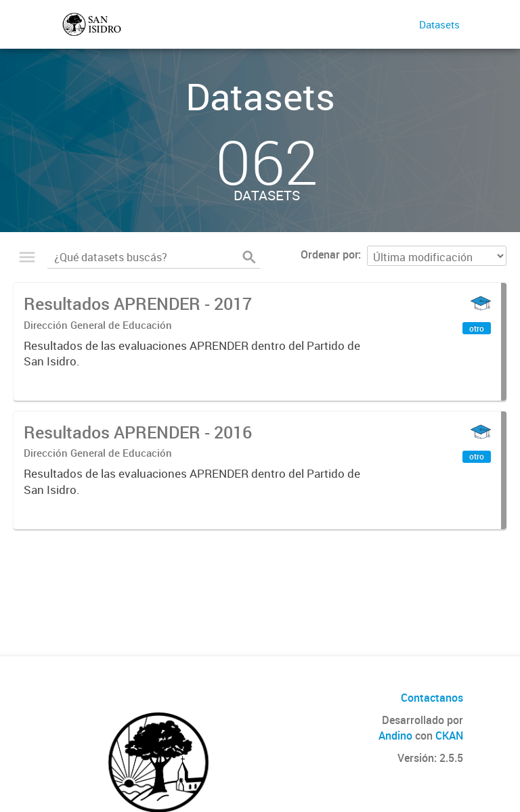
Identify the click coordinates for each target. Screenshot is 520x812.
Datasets (439, 24)
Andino (395, 736)
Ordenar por (329, 254)
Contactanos (432, 698)
